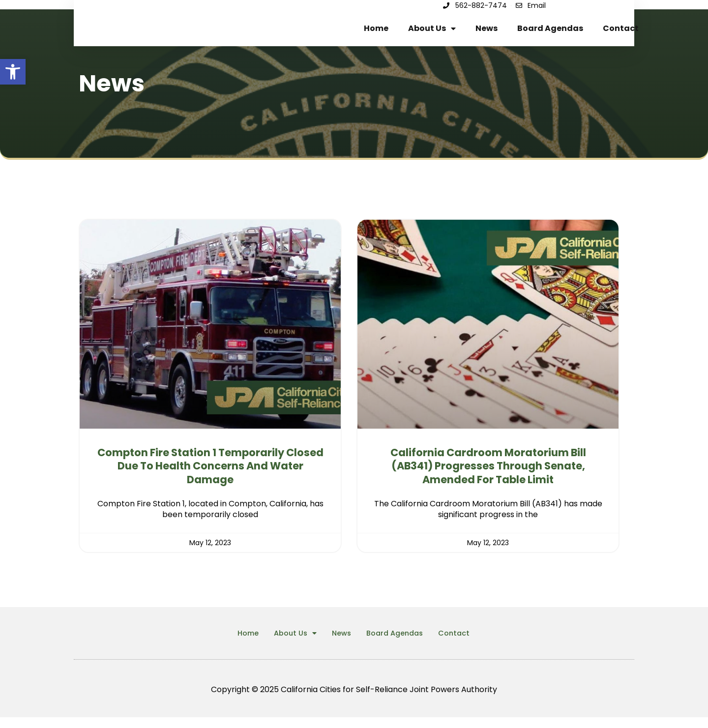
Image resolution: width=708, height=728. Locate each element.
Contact (621, 34)
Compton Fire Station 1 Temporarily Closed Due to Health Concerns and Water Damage (210, 477)
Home (376, 34)
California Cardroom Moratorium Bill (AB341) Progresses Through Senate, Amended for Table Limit (488, 477)
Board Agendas (550, 34)
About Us (432, 34)
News (487, 34)
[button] (13, 72)
